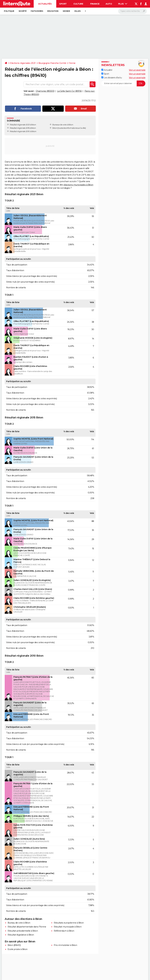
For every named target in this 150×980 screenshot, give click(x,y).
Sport (63, 4)
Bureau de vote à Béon (19, 923)
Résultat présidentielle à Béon (23, 931)
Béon (55, 128)
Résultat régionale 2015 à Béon (23, 128)
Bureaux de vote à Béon (63, 125)
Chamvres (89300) (45, 91)
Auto (109, 4)
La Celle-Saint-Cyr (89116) (69, 91)
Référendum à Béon (64, 931)
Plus (123, 4)
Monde (66, 11)
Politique (9, 11)
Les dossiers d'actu (112, 78)
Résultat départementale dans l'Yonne (27, 927)
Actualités (45, 4)
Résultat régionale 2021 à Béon (23, 125)
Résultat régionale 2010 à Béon (23, 131)
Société (23, 11)
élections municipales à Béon (79, 185)
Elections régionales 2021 (23, 63)
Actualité (107, 70)
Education (53, 11)
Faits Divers (37, 11)
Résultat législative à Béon (21, 935)
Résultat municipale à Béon (68, 927)
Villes (77, 11)
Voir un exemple (137, 70)
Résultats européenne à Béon (69, 923)
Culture (78, 4)
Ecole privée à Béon (18, 949)
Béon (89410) (14, 945)
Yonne (72, 63)
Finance (95, 4)
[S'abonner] (123, 83)
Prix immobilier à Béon (65, 945)
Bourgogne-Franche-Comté (52, 63)
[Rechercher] (132, 11)
